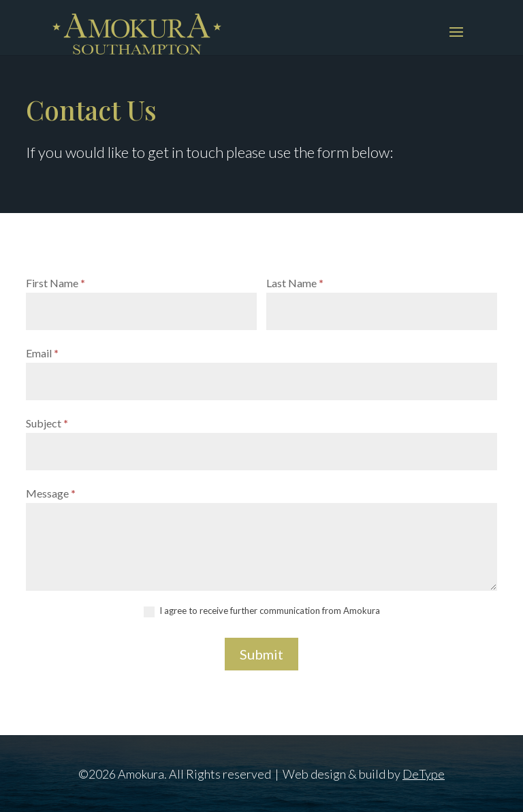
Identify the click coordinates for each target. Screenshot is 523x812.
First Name (56, 283)
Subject (47, 423)
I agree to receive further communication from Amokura (262, 611)
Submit (261, 654)
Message (51, 493)
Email (42, 353)
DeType (424, 774)
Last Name (295, 283)
